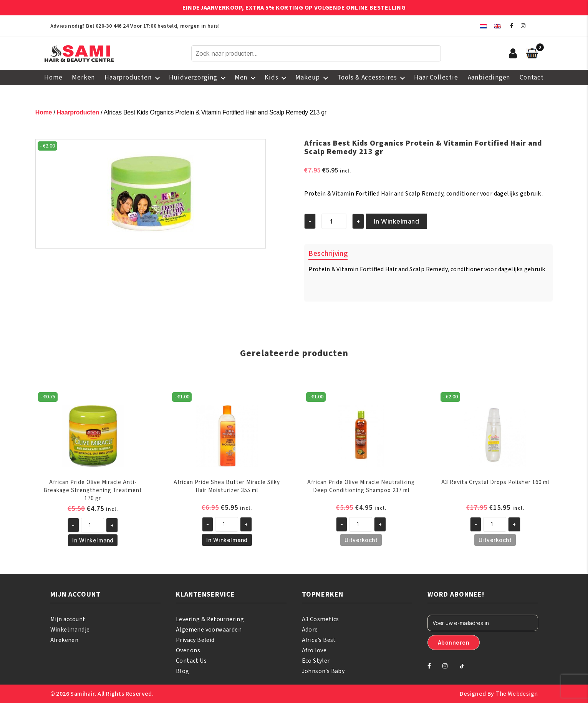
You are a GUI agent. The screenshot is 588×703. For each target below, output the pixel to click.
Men (241, 78)
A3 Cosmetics (321, 619)
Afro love (314, 650)
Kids (271, 78)
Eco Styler (316, 661)
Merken (83, 78)
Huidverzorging (193, 78)
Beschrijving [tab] (328, 254)
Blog (183, 671)
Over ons (188, 650)
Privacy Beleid (195, 640)
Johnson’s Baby (323, 671)
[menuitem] (483, 26)
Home (53, 78)
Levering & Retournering (210, 619)
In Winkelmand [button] (93, 540)
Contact (532, 78)
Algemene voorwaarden (209, 630)
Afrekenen (65, 640)
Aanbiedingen (489, 78)
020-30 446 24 (112, 26)
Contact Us (191, 661)
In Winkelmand (396, 221)
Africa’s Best (319, 640)
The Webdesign (517, 694)
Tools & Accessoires (367, 78)
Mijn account (68, 619)
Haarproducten (128, 78)
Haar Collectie (436, 78)
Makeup (308, 78)
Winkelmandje (70, 630)
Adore (310, 630)
